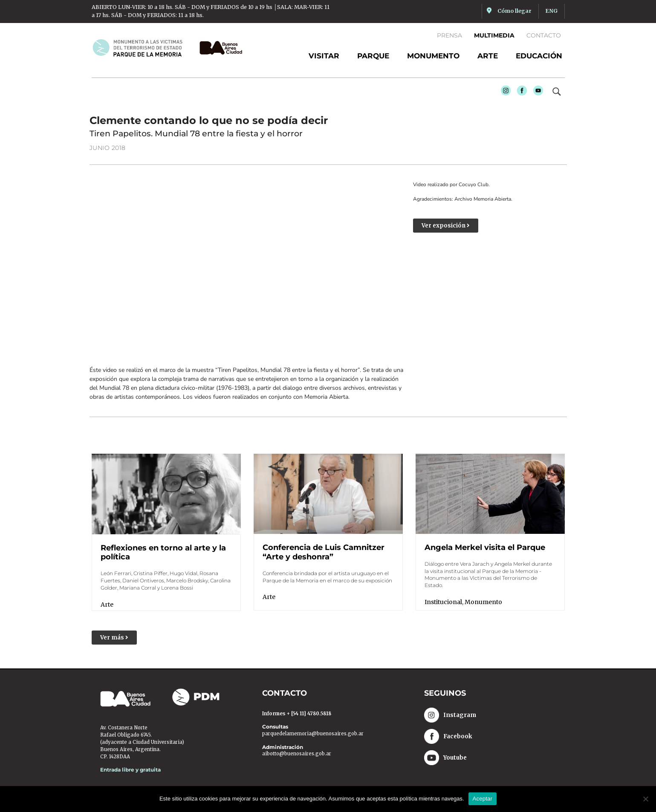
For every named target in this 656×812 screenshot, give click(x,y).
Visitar (324, 56)
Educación (539, 56)
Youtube (536, 93)
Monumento (433, 56)
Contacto (544, 35)
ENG (552, 11)
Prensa (449, 35)
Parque (373, 56)
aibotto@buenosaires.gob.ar (297, 754)
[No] (645, 799)
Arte (488, 56)
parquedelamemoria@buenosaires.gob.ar (313, 734)
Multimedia (494, 35)
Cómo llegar (514, 11)
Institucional (443, 602)
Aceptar (483, 799)
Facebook (520, 93)
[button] (114, 638)
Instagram (504, 93)
